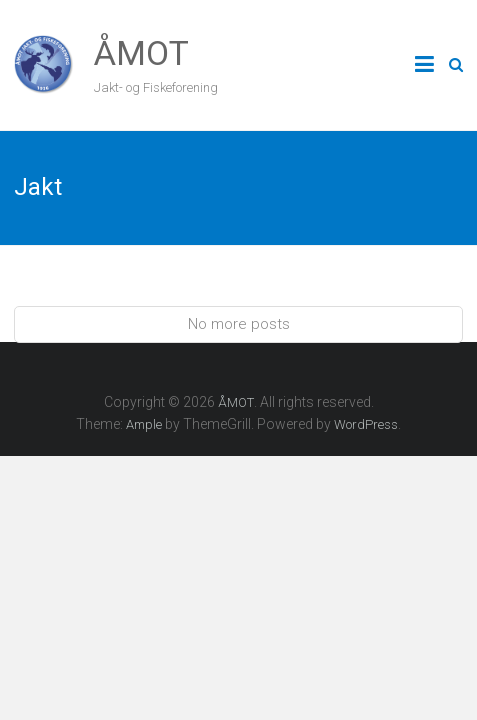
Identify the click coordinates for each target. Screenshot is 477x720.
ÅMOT (141, 53)
